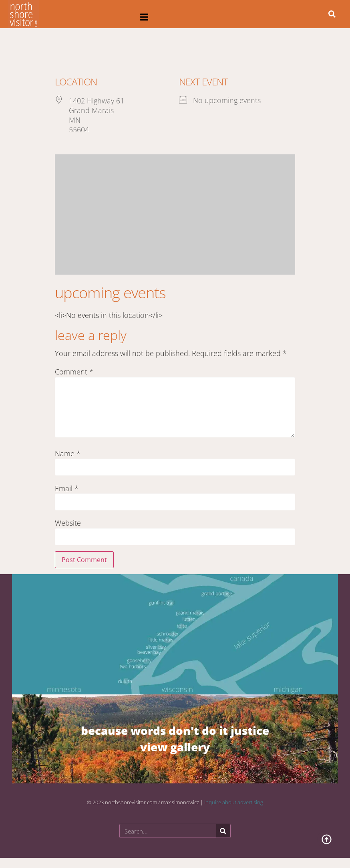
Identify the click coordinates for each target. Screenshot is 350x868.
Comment (74, 372)
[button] (144, 17)
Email (67, 488)
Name (68, 453)
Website (68, 523)
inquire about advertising (234, 802)
